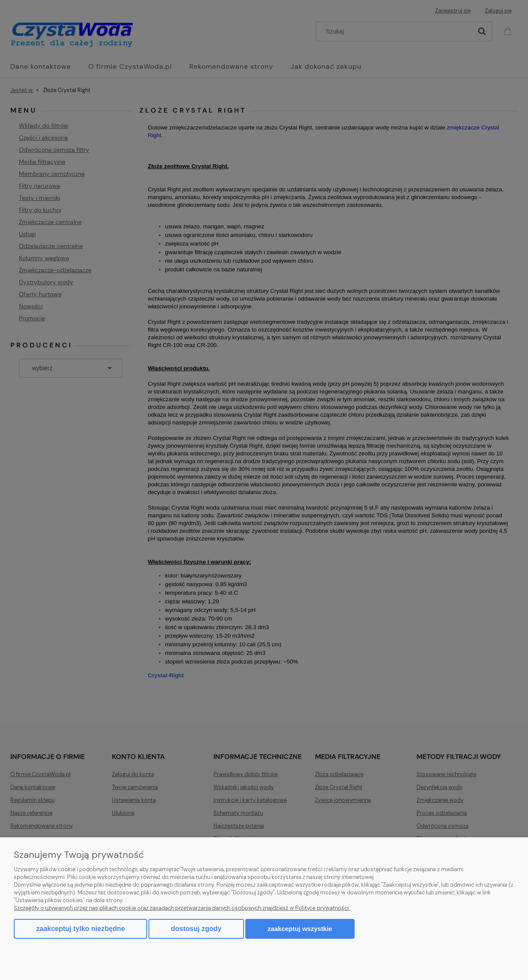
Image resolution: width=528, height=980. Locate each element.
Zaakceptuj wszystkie (300, 929)
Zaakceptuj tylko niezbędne (80, 929)
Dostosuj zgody (196, 929)
